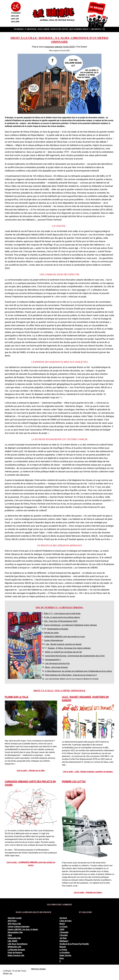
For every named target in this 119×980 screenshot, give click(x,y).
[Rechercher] (104, 29)
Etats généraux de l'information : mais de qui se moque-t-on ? (71, 675)
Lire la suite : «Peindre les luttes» (88, 892)
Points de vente (59, 29)
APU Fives (12, 921)
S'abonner (31, 29)
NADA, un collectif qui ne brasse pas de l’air (64, 652)
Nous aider (43, 29)
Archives (96, 29)
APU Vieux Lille (14, 924)
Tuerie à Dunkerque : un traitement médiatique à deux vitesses (70, 625)
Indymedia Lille (14, 938)
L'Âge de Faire (65, 921)
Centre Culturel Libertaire (19, 927)
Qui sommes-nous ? (79, 29)
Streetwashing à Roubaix (58, 629)
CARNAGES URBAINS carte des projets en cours (64, 637)
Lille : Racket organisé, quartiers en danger (64, 644)
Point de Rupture (15, 953)
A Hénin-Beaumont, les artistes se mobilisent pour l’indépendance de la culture (79, 671)
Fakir (10, 935)
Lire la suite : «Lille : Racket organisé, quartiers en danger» (88, 772)
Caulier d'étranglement (54, 640)
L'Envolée (64, 935)
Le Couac (64, 927)
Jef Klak (63, 938)
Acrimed (63, 918)
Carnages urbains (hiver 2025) (59, 47)
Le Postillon (65, 953)
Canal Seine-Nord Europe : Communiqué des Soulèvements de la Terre (75, 656)
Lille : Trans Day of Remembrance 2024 (61, 621)
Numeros (19, 29)
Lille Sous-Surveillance (18, 944)
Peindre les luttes (51, 633)
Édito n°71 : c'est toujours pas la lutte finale (62, 614)
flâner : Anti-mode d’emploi (57, 667)
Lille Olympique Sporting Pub (57, 663)
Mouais (63, 947)
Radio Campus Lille (16, 955)
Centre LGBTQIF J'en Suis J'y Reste (23, 929)
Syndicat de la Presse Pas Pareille (74, 944)
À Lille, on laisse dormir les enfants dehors (62, 617)
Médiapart (64, 941)
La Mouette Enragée (16, 950)
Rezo (62, 958)
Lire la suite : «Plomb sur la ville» (31, 771)
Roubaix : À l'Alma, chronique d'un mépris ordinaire (69, 648)
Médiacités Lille (14, 947)
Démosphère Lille (15, 932)
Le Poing (63, 950)
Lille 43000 (12, 941)
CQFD (62, 929)
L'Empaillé (64, 932)
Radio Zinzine (65, 955)
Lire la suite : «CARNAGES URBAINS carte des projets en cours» (31, 864)
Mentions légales (38, 969)
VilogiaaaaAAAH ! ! (53, 660)
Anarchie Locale (15, 918)
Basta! (62, 924)
